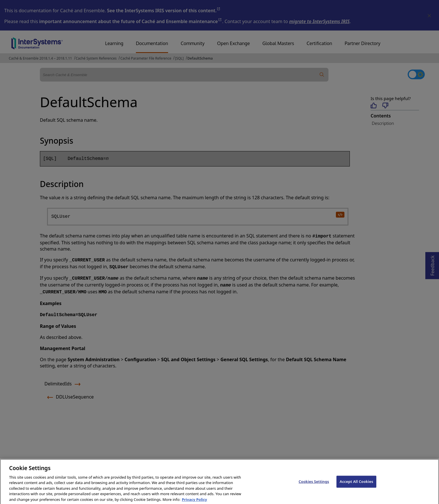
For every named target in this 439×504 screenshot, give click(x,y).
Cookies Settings (314, 484)
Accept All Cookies (356, 484)
